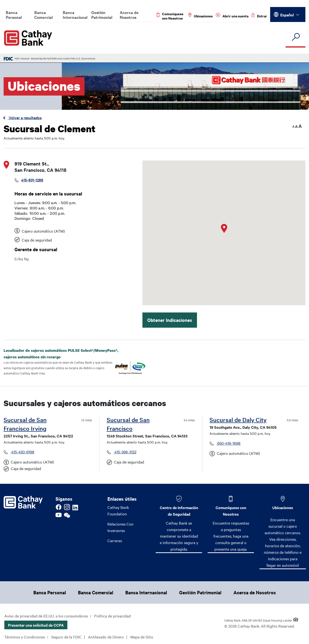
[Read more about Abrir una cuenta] (232, 16)
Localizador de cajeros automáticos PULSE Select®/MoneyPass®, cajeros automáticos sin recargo (61, 354)
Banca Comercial (43, 15)
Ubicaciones (283, 507)
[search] (295, 37)
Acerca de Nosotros (129, 15)
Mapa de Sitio (142, 637)
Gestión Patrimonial (102, 15)
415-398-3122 (125, 452)
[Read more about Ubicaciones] (200, 16)
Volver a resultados (25, 118)
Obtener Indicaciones (170, 320)
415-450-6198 (22, 452)
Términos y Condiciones (25, 637)
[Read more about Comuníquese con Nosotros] (171, 16)
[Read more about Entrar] (259, 16)
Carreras (115, 540)
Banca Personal (14, 15)
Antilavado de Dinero (106, 637)
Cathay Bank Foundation (118, 510)
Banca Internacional (75, 15)
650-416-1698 (228, 443)
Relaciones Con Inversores (120, 527)
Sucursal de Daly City (238, 420)
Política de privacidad (112, 616)
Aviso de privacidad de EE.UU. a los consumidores (46, 616)
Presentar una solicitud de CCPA (36, 625)
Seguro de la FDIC (66, 637)
